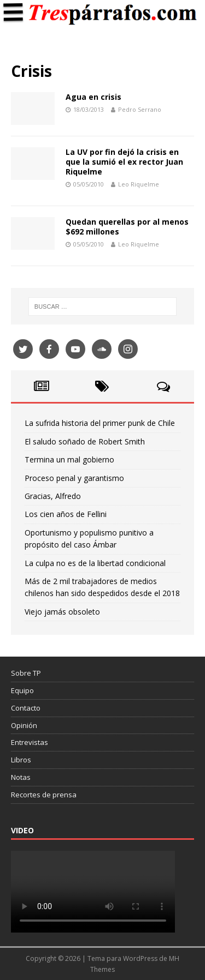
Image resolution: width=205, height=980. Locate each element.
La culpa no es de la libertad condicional (95, 563)
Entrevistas (30, 742)
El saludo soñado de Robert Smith (85, 441)
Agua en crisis (93, 97)
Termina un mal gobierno (69, 459)
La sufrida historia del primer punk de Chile (100, 423)
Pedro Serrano (140, 109)
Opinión (24, 725)
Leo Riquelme (139, 184)
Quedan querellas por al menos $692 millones (127, 227)
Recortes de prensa (44, 795)
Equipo (22, 690)
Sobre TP (26, 673)
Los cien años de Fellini (66, 514)
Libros (21, 760)
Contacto (26, 708)
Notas (21, 777)
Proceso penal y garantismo (74, 478)
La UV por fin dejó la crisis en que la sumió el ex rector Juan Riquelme (124, 162)
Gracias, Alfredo (53, 496)
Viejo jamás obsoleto (62, 612)
